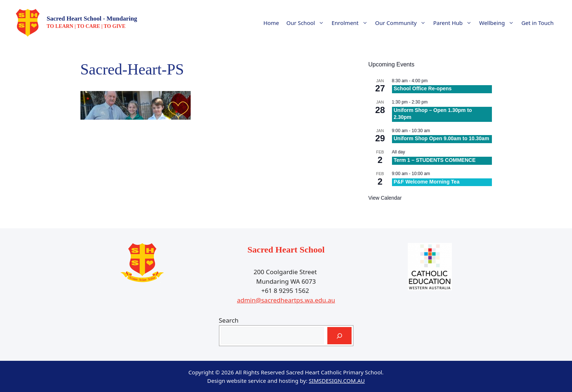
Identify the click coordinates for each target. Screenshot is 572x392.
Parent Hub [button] (454, 23)
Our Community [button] (402, 23)
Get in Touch (537, 23)
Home (271, 23)
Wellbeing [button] (498, 23)
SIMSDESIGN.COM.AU (337, 381)
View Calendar (385, 198)
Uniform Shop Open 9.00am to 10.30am (442, 138)
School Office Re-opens (423, 88)
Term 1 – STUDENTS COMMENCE (435, 160)
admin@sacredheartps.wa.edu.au (286, 300)
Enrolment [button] (351, 23)
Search (229, 320)
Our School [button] (307, 23)
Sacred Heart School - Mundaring (92, 19)
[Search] (339, 336)
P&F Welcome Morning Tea (427, 182)
